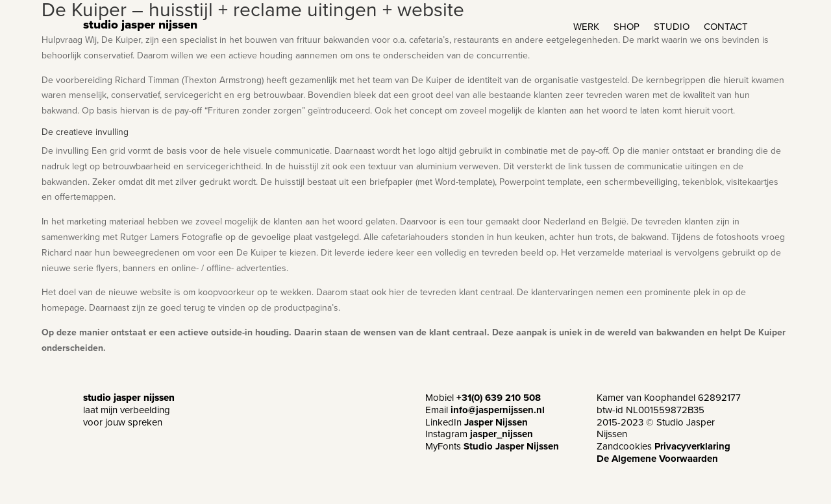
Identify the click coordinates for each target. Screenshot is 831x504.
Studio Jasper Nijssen (511, 446)
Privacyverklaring (692, 446)
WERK (586, 28)
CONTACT (726, 28)
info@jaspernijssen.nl (498, 410)
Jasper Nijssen (496, 422)
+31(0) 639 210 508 (499, 398)
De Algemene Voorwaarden (657, 459)
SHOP (626, 28)
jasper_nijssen (502, 434)
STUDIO (672, 28)
